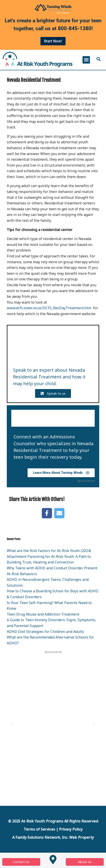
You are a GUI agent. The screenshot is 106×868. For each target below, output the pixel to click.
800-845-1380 (75, 29)
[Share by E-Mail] (59, 513)
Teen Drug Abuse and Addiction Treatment (43, 614)
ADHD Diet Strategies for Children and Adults (45, 632)
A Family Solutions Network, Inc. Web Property (53, 837)
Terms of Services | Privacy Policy (53, 829)
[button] (86, 60)
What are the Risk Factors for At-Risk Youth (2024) (49, 551)
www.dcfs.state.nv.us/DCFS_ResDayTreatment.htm (49, 308)
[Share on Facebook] (47, 513)
